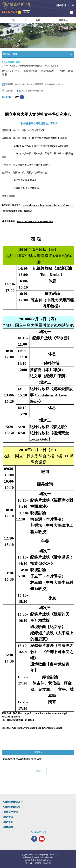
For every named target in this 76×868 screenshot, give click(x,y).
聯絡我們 (47, 863)
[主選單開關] (72, 12)
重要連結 (63, 20)
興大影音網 (42, 839)
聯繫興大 (8, 827)
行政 (13, 20)
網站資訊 (8, 822)
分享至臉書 (22, 97)
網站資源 (8, 817)
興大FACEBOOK (34, 839)
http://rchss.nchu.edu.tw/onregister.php (22, 759)
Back (38, 771)
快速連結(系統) (12, 807)
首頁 (4, 62)
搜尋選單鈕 (57, 12)
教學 (38, 20)
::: (52, 5)
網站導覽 (61, 5)
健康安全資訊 (11, 812)
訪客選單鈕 (64, 12)
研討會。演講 (14, 62)
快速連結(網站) (12, 802)
